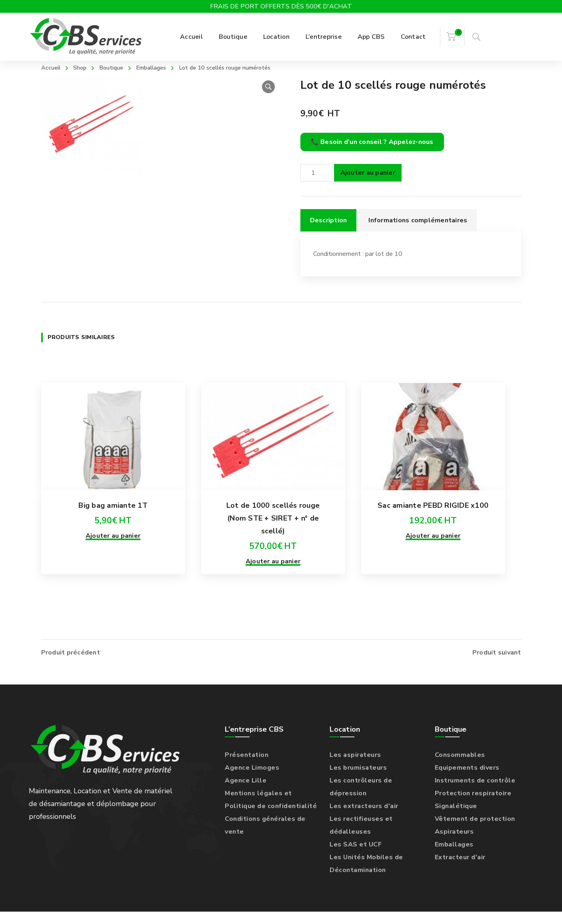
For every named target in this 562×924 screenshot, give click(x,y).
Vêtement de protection (475, 831)
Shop (83, 67)
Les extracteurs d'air (364, 818)
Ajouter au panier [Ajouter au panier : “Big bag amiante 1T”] (113, 561)
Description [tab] (329, 233)
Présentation (247, 767)
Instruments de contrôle (475, 793)
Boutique (117, 67)
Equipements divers (467, 780)
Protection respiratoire (473, 806)
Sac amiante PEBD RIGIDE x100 (433, 531)
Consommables (460, 767)
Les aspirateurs (355, 767)
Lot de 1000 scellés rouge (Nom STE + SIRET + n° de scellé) (273, 543)
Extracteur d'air (460, 870)
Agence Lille (246, 793)
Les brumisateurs (358, 780)
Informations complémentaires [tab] (418, 233)
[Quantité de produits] (316, 185)
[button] (268, 99)
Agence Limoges (252, 780)
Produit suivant (497, 665)
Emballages (161, 67)
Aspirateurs (454, 844)
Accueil (52, 67)
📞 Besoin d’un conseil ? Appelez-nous (372, 154)
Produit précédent (71, 665)
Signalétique (456, 818)
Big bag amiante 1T (113, 531)
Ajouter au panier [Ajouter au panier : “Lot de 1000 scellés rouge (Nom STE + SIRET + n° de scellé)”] (273, 587)
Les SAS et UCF (356, 857)
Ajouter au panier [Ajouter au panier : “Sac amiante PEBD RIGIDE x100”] (433, 561)
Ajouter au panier (368, 185)
